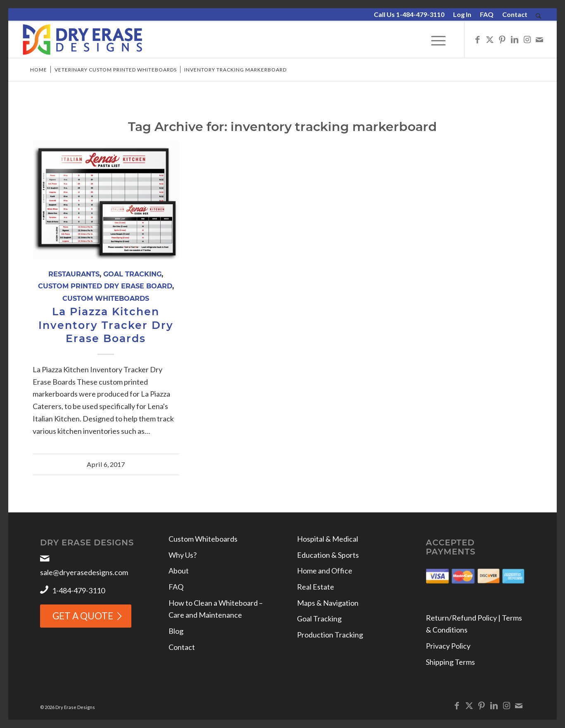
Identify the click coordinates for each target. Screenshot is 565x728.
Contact (515, 14)
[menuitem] (409, 15)
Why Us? (183, 555)
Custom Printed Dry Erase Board (105, 286)
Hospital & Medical (328, 539)
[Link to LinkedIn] (515, 39)
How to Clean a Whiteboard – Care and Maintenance (216, 609)
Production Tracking (330, 635)
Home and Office (325, 571)
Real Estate (316, 587)
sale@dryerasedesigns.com (84, 572)
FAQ (487, 14)
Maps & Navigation (328, 603)
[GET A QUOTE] (86, 616)
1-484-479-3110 (78, 590)
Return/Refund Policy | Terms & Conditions (474, 624)
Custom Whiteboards (106, 298)
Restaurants (74, 274)
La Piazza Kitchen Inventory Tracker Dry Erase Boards (106, 325)
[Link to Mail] (539, 39)
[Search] (538, 16)
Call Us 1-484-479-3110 (409, 14)
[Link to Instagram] (527, 39)
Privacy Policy (448, 646)
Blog (176, 631)
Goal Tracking (132, 274)
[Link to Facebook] (477, 39)
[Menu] (438, 40)
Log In (462, 14)
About (179, 571)
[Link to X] (490, 39)
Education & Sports (328, 555)
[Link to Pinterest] (502, 39)
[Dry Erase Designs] (82, 40)
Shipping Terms (450, 662)
